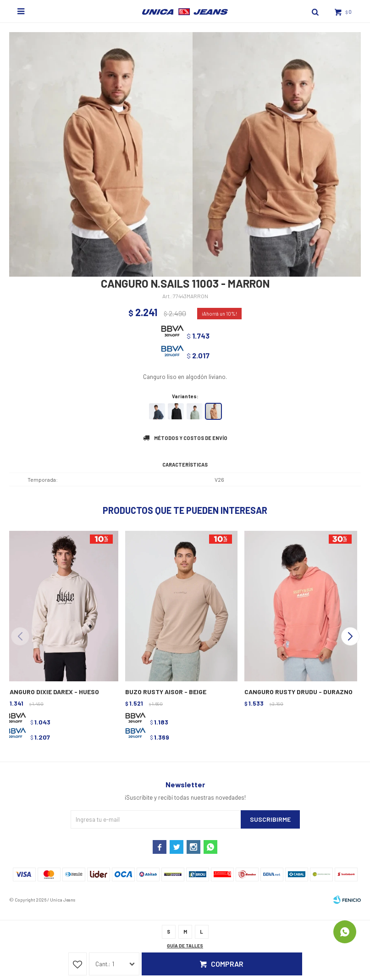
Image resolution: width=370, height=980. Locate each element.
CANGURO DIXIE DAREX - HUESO (52, 692)
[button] (350, 636)
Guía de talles (185, 946)
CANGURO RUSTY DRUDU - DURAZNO (298, 692)
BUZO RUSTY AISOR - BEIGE (166, 692)
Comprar (227, 964)
